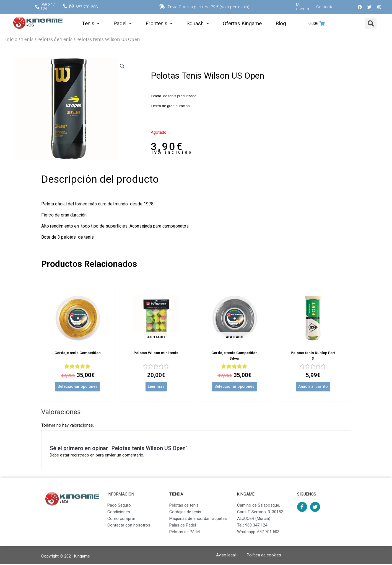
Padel (123, 23)
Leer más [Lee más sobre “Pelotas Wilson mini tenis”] (156, 387)
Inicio (11, 39)
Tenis (91, 23)
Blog (281, 23)
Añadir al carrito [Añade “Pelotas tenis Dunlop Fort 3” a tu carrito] (313, 387)
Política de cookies (264, 556)
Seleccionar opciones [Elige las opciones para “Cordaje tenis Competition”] (78, 387)
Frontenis (159, 23)
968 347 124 (48, 7)
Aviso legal (226, 556)
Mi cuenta (303, 7)
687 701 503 (87, 7)
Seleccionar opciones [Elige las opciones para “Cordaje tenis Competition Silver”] (234, 387)
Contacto (325, 7)
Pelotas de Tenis (55, 39)
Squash (198, 23)
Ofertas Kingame (242, 23)
